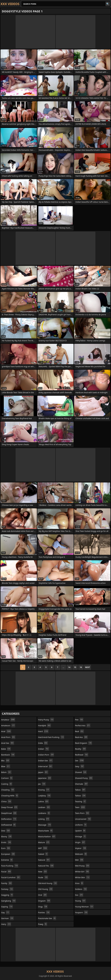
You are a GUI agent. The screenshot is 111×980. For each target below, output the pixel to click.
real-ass (81, 737)
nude (43, 877)
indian (44, 749)
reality (81, 749)
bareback (8, 755)
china (6, 801)
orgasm (44, 901)
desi (6, 831)
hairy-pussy (46, 720)
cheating (8, 790)
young (80, 901)
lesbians (44, 813)
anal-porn (8, 737)
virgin (80, 842)
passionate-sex (47, 918)
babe (6, 749)
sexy (80, 766)
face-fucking (10, 866)
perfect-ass (83, 725)
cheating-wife (10, 796)
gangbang (9, 901)
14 (69, 667)
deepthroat (9, 813)
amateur (8, 720)
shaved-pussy (84, 778)
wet (79, 860)
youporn (81, 912)
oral (42, 895)
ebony (7, 836)
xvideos (81, 889)
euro (6, 848)
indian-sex (45, 760)
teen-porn (82, 813)
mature (44, 842)
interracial (45, 766)
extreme (7, 860)
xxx (79, 895)
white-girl (82, 872)
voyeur (81, 848)
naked (43, 854)
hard (43, 731)
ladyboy (44, 796)
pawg (43, 924)
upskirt (80, 831)
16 (81, 667)
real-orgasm (84, 743)
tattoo (80, 796)
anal (6, 731)
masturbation (47, 836)
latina (43, 801)
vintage (81, 836)
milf (43, 848)
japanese (45, 778)
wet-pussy (82, 866)
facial (6, 872)
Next (88, 667)
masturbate (45, 831)
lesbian (44, 807)
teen (80, 807)
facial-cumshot (11, 877)
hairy (6, 924)
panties (44, 912)
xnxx (79, 883)
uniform (81, 825)
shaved (81, 772)
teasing (81, 801)
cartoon (7, 778)
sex (80, 760)
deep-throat (9, 807)
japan (43, 772)
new (43, 872)
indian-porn (46, 755)
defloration (9, 819)
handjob (45, 725)
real (80, 731)
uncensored (83, 819)
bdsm (6, 772)
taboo (80, 790)
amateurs (8, 725)
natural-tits (46, 866)
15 (75, 667)
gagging (7, 895)
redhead (82, 755)
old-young (45, 889)
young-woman (84, 907)
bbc (5, 760)
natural (44, 860)
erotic (6, 842)
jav (42, 784)
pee (79, 720)
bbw (6, 766)
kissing (44, 790)
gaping (7, 907)
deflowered (9, 825)
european (8, 854)
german (7, 918)
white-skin (83, 877)
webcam (81, 854)
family (7, 883)
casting (7, 784)
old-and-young (48, 883)
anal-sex (8, 743)
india (43, 743)
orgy (43, 907)
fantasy (7, 889)
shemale (82, 784)
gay (5, 912)
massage (45, 825)
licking (44, 819)
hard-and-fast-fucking (51, 737)
